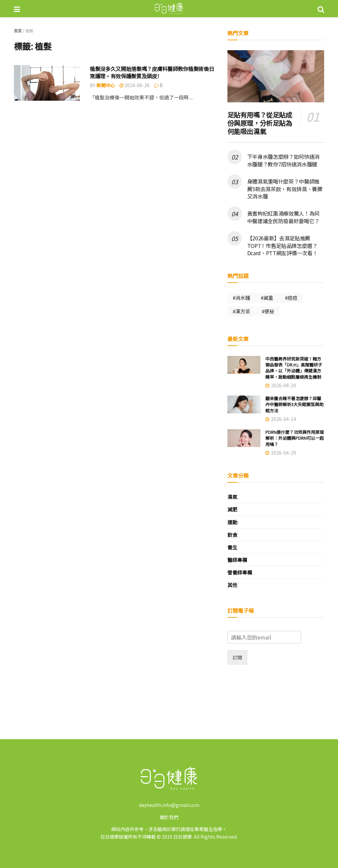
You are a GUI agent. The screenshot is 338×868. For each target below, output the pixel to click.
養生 (232, 547)
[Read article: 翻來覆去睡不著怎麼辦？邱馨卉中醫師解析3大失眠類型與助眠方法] (244, 404)
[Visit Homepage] (169, 9)
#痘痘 (291, 298)
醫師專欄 (237, 560)
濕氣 (232, 497)
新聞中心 (106, 85)
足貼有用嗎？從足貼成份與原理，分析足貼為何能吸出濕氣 (260, 123)
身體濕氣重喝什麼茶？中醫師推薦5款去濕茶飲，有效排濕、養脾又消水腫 (285, 189)
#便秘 (268, 311)
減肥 (232, 509)
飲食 (232, 535)
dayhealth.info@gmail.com (169, 805)
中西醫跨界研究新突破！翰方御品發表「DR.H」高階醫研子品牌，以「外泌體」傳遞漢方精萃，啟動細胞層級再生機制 (294, 368)
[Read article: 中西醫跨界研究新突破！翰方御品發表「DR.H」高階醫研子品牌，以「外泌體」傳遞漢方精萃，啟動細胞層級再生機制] (244, 365)
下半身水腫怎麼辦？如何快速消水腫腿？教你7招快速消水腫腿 (284, 160)
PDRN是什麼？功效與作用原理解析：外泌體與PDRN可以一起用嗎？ (295, 438)
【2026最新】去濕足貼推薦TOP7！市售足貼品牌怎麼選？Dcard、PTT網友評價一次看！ (283, 245)
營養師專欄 (240, 572)
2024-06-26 (135, 85)
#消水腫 (241, 298)
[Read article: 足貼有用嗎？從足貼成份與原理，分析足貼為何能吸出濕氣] (276, 76)
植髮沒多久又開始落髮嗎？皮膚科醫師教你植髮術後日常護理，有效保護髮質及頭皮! (152, 72)
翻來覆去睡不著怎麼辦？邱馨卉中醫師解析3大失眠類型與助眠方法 (294, 404)
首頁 (18, 31)
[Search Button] (321, 9)
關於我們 (169, 817)
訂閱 (237, 657)
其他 (232, 585)
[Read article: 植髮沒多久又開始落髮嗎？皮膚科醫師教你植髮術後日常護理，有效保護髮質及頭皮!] (47, 83)
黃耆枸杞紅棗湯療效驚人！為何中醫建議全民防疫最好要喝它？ (284, 217)
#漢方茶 (241, 311)
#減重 (268, 298)
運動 (232, 522)
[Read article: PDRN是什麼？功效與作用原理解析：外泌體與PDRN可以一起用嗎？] (244, 438)
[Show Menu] (17, 9)
